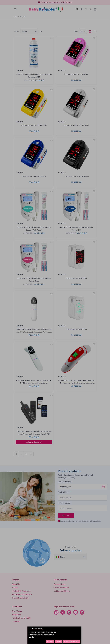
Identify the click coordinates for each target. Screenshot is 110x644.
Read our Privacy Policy (71, 642)
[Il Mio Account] (81, 9)
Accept (51, 642)
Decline (58, 642)
